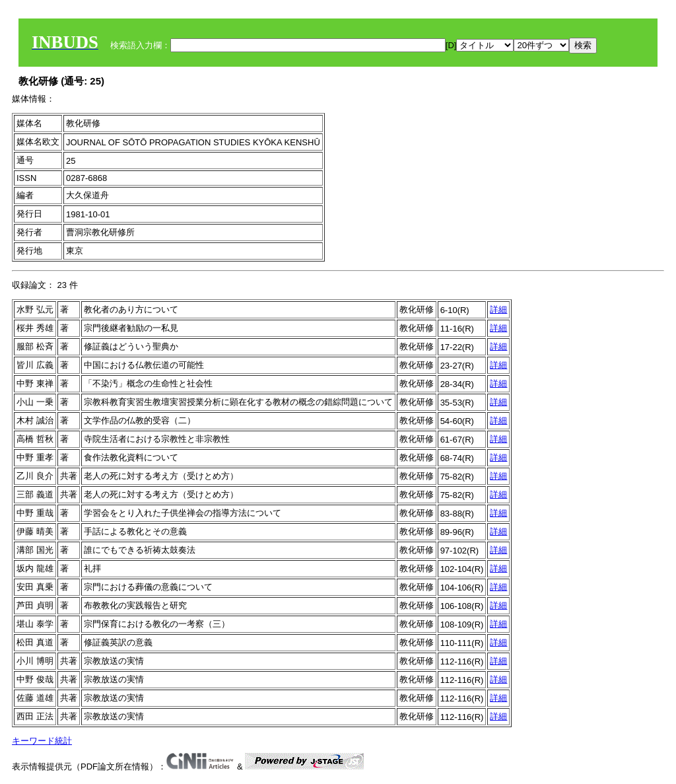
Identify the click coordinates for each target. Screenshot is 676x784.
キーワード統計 (42, 741)
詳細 (498, 309)
